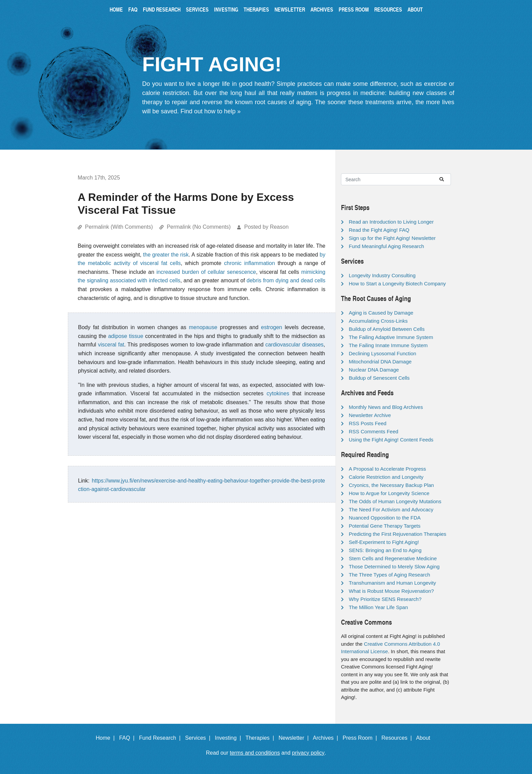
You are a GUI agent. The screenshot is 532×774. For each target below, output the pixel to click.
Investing (226, 9)
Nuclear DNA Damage (374, 370)
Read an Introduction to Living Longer (391, 222)
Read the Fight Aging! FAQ (379, 230)
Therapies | (261, 738)
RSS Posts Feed (368, 423)
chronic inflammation (249, 263)
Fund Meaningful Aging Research (386, 246)
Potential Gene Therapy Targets (385, 526)
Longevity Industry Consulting (382, 275)
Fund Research (162, 9)
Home (116, 9)
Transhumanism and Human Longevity (392, 583)
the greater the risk (166, 255)
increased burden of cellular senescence (206, 272)
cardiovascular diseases (294, 345)
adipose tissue (126, 336)
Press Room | (361, 738)
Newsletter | (295, 738)
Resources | (398, 738)
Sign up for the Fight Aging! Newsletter (392, 238)
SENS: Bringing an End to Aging (385, 550)
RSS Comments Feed (374, 431)
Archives (322, 9)
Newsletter (290, 9)
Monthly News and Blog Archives (386, 407)
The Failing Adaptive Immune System (391, 337)
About (415, 9)
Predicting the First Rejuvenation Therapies (397, 534)
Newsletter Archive (370, 415)
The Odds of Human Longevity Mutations (395, 501)
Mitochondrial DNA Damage (380, 362)
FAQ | (128, 738)
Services (197, 9)
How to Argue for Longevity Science (389, 493)
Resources (388, 9)
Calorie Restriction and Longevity (386, 477)
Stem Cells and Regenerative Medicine (393, 558)
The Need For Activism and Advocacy (391, 509)
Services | (199, 738)
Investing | (229, 738)
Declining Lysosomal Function (383, 353)
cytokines (278, 393)
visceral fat (111, 345)
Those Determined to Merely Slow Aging (394, 567)
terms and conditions (255, 753)
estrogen (271, 327)
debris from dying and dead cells (286, 280)
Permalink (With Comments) (119, 227)
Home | (107, 738)
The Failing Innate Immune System (388, 345)
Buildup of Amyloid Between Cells (387, 329)
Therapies (256, 9)
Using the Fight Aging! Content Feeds (391, 440)
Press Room (354, 9)
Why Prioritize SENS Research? (385, 599)
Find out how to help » (211, 111)
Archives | (327, 738)
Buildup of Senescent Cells (379, 378)
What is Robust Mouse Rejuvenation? (391, 591)
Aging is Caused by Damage (381, 313)
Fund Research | (161, 738)
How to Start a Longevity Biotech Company (397, 284)
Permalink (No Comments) (198, 227)
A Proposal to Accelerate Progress (387, 469)
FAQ (133, 9)
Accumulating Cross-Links (378, 321)
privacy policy (308, 753)
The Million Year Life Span (378, 607)
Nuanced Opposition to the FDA (385, 518)
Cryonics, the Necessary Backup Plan (391, 485)
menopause (203, 327)
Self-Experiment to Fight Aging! (384, 542)
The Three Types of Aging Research (389, 575)
